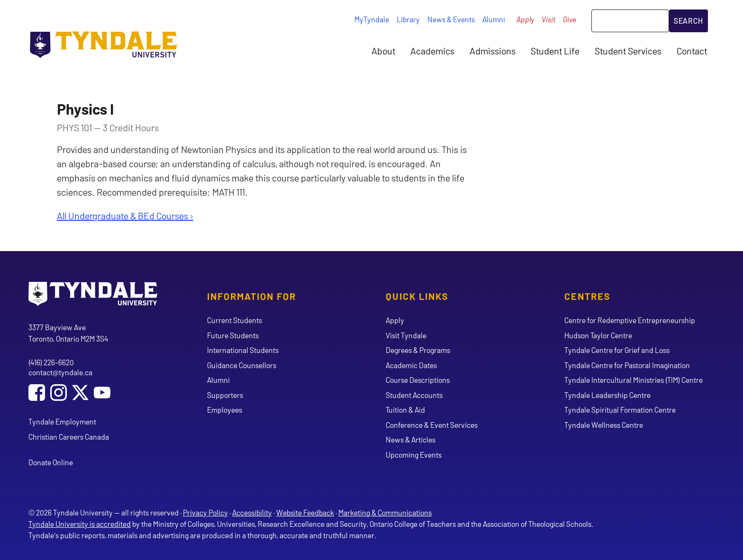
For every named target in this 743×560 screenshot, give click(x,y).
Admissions (493, 51)
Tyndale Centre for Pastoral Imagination (627, 365)
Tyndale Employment (62, 421)
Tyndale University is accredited (80, 524)
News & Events (451, 19)
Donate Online (51, 462)
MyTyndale (372, 19)
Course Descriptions (418, 380)
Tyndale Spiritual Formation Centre (620, 410)
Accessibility (252, 512)
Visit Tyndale (406, 335)
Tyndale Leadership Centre (607, 395)
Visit (548, 19)
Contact (692, 51)
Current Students (235, 320)
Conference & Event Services (432, 425)
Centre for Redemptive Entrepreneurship (630, 320)
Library (408, 19)
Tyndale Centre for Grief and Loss (617, 350)
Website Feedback (305, 512)
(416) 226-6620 (51, 362)
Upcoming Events (414, 455)
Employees (225, 410)
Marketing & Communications (385, 512)
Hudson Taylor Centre (598, 335)
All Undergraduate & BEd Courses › (125, 216)
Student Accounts (414, 395)
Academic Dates (411, 365)
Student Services (628, 51)
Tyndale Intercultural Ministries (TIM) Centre (634, 380)
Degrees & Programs (418, 350)
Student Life (555, 51)
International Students (243, 350)
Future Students (233, 335)
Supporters (225, 395)
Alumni (494, 19)
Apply (525, 19)
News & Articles (411, 439)
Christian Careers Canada (69, 437)
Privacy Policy (205, 512)
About (383, 51)
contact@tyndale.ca (60, 372)
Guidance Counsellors (242, 365)
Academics (432, 51)
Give (570, 19)
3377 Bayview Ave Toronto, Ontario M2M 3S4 (68, 333)
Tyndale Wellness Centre (604, 425)
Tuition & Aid (405, 410)
